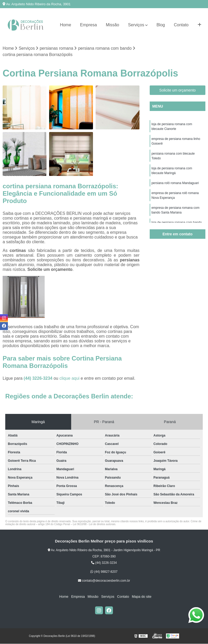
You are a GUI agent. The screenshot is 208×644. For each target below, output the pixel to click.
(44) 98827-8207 (104, 572)
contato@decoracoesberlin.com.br (104, 581)
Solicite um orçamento (178, 90)
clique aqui (69, 378)
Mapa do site (141, 597)
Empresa (89, 25)
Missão (113, 25)
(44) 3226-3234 (39, 378)
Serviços (136, 25)
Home (66, 25)
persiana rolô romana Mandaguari (175, 183)
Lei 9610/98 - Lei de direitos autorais (94, 524)
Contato (181, 25)
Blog (161, 25)
